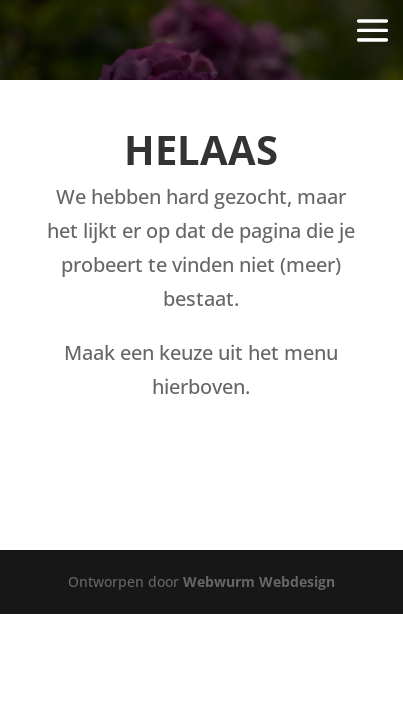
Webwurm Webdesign (259, 581)
